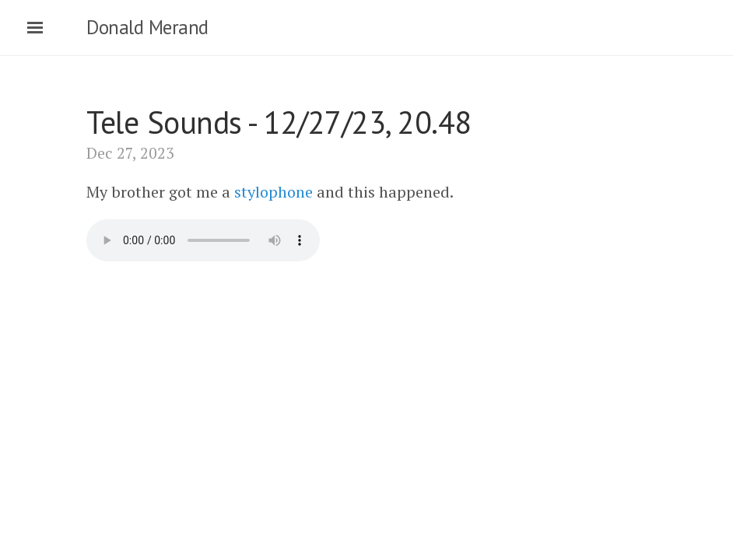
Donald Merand (147, 27)
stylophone (274, 192)
